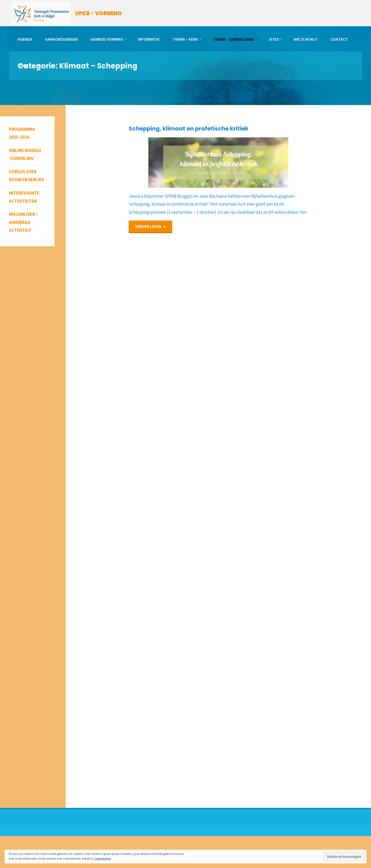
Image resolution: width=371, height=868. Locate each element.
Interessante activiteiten (24, 197)
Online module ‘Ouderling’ (25, 155)
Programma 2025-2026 (22, 133)
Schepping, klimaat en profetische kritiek (189, 129)
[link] (39, 66)
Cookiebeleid (103, 858)
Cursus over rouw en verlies (27, 176)
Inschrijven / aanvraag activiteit (23, 222)
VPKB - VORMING (98, 13)
